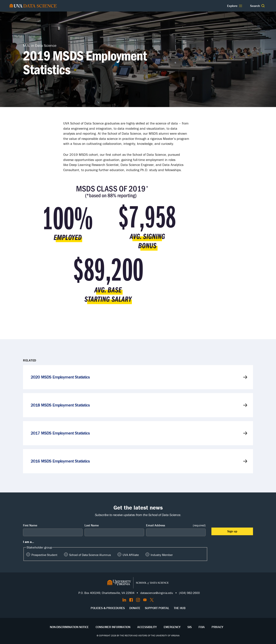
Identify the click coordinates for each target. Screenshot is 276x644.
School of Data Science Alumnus (90, 555)
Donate (135, 608)
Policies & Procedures (108, 608)
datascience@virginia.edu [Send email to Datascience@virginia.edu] (157, 593)
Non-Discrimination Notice (69, 627)
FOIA (202, 627)
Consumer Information (113, 627)
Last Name (92, 525)
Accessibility (147, 627)
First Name (30, 525)
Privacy (217, 627)
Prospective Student (44, 555)
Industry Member (162, 555)
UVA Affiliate (131, 555)
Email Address (176, 525)
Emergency (172, 627)
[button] (263, 6)
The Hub (180, 608)
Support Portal (157, 608)
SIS (190, 627)
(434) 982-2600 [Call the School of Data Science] (189, 593)
